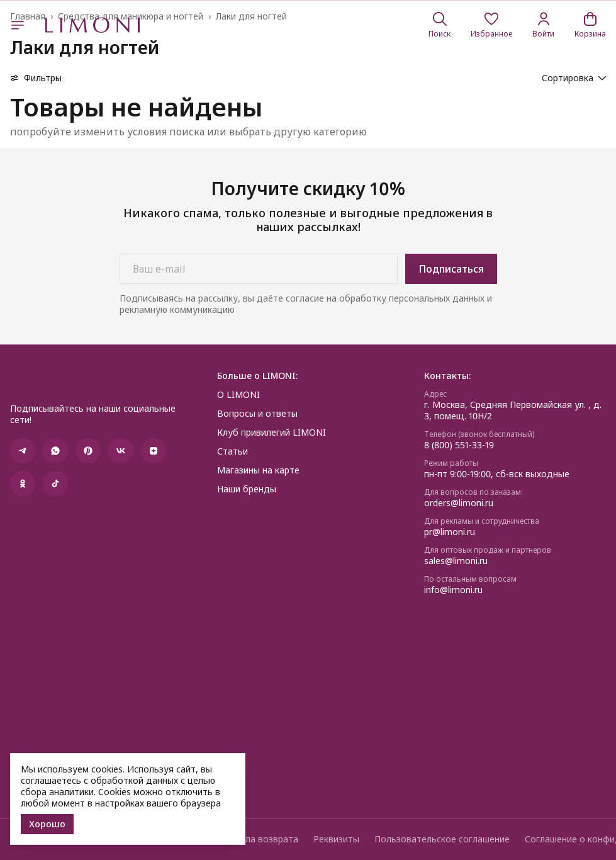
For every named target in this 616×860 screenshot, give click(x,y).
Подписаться (451, 269)
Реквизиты (336, 839)
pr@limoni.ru (450, 532)
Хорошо (47, 824)
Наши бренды (247, 489)
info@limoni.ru (453, 590)
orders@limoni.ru (459, 503)
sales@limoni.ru (456, 561)
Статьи (232, 451)
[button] (491, 25)
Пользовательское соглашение (442, 839)
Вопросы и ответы (257, 414)
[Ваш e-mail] (259, 269)
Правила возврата (259, 839)
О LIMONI (238, 395)
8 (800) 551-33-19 (459, 445)
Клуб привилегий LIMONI (272, 433)
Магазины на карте (258, 470)
